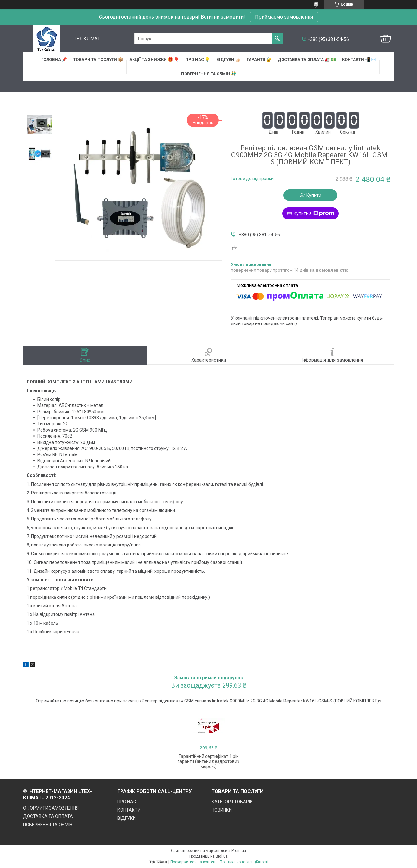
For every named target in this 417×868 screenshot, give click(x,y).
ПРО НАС (127, 802)
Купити (314, 195)
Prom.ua (239, 851)
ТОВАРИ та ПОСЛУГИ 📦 (98, 59)
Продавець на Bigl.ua (209, 856)
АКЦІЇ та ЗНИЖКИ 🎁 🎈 (154, 59)
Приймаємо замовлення (284, 17)
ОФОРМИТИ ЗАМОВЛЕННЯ (51, 808)
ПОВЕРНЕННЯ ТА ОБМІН (48, 825)
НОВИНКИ (222, 810)
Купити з (314, 213)
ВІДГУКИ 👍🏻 (228, 59)
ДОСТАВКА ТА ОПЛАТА (48, 816)
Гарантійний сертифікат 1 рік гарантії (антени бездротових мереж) (209, 761)
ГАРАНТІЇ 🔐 (259, 59)
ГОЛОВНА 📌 (54, 59)
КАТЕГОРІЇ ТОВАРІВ (232, 802)
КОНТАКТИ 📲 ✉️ (359, 59)
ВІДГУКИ (127, 818)
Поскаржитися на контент (194, 862)
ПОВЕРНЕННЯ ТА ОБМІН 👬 (209, 74)
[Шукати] (277, 39)
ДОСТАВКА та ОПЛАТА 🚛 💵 (307, 59)
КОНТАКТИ (129, 810)
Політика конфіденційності (244, 862)
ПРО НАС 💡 (198, 59)
